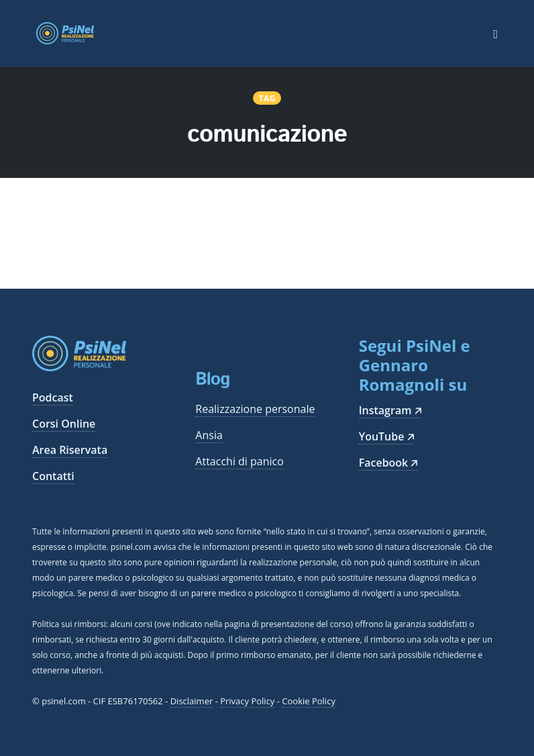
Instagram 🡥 (390, 410)
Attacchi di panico (239, 461)
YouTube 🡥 (386, 436)
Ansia (209, 435)
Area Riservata (70, 450)
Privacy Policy (247, 701)
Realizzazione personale (255, 409)
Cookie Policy (309, 701)
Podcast (53, 397)
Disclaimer (192, 701)
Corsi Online (64, 424)
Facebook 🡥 (388, 463)
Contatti (53, 476)
